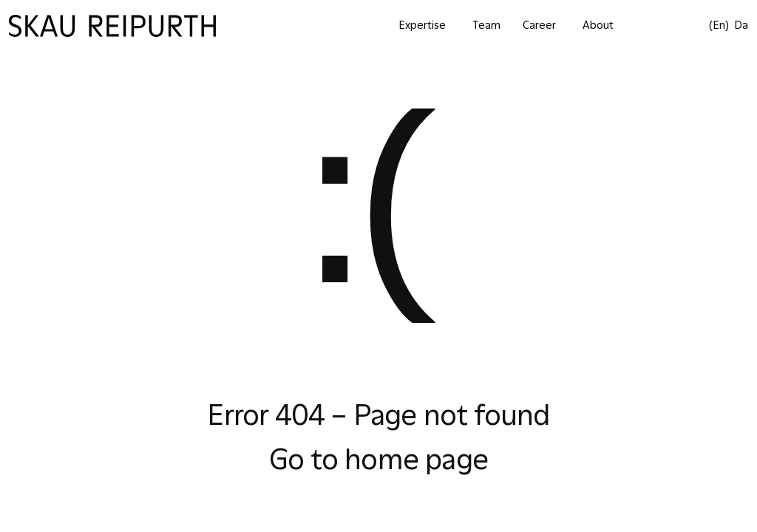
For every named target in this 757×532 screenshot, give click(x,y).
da (741, 25)
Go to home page (378, 460)
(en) (719, 25)
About (598, 25)
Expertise (422, 25)
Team (486, 25)
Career (539, 25)
